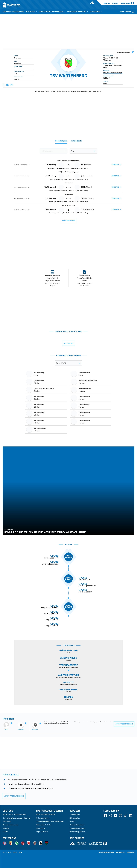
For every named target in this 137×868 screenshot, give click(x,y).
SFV (4, 853)
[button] (4, 85)
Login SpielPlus (42, 832)
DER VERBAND (96, 12)
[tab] (61, 142)
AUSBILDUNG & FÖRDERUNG (78, 12)
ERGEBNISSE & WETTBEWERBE (13, 12)
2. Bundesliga (75, 818)
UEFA (15, 853)
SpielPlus (107, 3)
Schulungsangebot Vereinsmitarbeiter (50, 821)
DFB (9, 853)
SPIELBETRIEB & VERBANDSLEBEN (52, 12)
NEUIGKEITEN (31, 12)
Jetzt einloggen (126, 3)
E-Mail (105, 67)
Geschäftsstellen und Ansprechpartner (17, 818)
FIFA (21, 853)
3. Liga (72, 821)
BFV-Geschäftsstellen (44, 825)
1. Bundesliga (75, 814)
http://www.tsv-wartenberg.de (113, 73)
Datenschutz (120, 853)
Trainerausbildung (43, 818)
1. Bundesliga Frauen (77, 828)
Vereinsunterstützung (10, 825)
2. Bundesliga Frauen (77, 832)
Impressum (131, 853)
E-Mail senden (77, 677)
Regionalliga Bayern (77, 825)
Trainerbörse (41, 828)
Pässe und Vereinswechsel (46, 814)
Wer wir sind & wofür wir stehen (14, 814)
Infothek (115, 3)
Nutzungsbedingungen (106, 853)
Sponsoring (7, 821)
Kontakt (6, 832)
